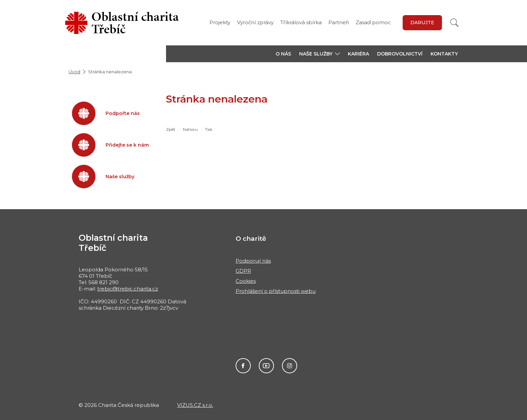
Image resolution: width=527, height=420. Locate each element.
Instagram (290, 366)
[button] (319, 54)
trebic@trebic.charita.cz (128, 289)
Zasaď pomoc (373, 22)
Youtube (266, 366)
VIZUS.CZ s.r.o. (195, 405)
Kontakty (444, 54)
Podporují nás (253, 261)
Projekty (220, 22)
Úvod (74, 72)
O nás (283, 54)
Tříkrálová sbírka (301, 22)
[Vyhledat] (454, 23)
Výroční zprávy (255, 22)
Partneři (339, 22)
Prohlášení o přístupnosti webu (276, 291)
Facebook (243, 366)
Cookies (246, 281)
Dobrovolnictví (400, 54)
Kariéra (358, 54)
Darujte (422, 23)
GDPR (243, 271)
